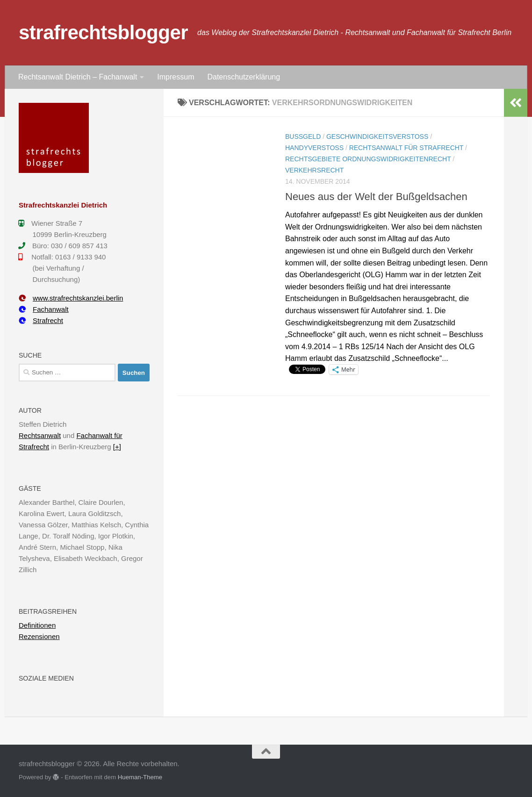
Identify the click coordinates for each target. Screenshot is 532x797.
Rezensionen (39, 636)
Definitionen (37, 625)
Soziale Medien (46, 678)
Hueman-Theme (140, 777)
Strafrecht (41, 320)
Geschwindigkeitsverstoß (377, 136)
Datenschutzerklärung (244, 77)
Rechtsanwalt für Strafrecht (406, 148)
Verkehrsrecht (314, 170)
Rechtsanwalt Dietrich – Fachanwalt (78, 77)
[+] (117, 447)
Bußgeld (303, 136)
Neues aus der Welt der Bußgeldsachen (376, 197)
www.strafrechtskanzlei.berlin (71, 298)
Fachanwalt (44, 309)
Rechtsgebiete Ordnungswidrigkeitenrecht (368, 159)
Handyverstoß (314, 148)
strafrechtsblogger (103, 32)
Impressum (176, 77)
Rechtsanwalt (40, 435)
